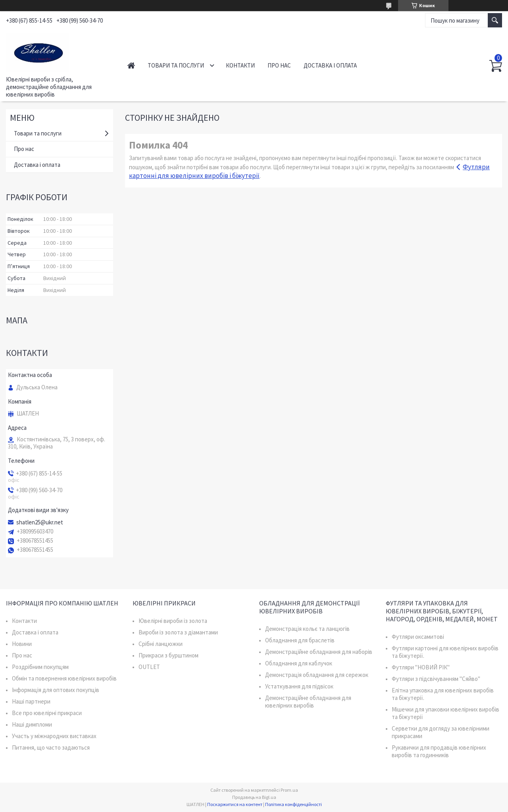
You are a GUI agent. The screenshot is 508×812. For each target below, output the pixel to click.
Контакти (240, 65)
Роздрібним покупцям (40, 667)
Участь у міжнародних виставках (54, 736)
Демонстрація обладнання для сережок (317, 675)
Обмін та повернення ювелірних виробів (64, 678)
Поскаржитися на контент (235, 804)
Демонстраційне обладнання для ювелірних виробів (308, 702)
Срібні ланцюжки (161, 644)
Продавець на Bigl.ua (254, 797)
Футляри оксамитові (418, 637)
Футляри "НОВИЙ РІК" (421, 667)
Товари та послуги (176, 65)
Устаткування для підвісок (299, 686)
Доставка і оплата (330, 65)
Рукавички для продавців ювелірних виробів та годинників (439, 751)
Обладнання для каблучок (299, 663)
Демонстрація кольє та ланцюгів (307, 629)
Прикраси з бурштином (168, 655)
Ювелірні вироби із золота (173, 621)
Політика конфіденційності (293, 804)
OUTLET (149, 667)
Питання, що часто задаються (51, 747)
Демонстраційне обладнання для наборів (319, 652)
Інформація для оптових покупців (56, 690)
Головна (131, 65)
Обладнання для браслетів (300, 640)
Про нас (279, 65)
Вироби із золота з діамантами (178, 632)
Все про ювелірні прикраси (47, 713)
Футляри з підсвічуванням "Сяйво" (436, 679)
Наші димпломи (32, 724)
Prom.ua (289, 790)
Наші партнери (31, 701)
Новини (22, 644)
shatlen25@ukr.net (40, 522)
